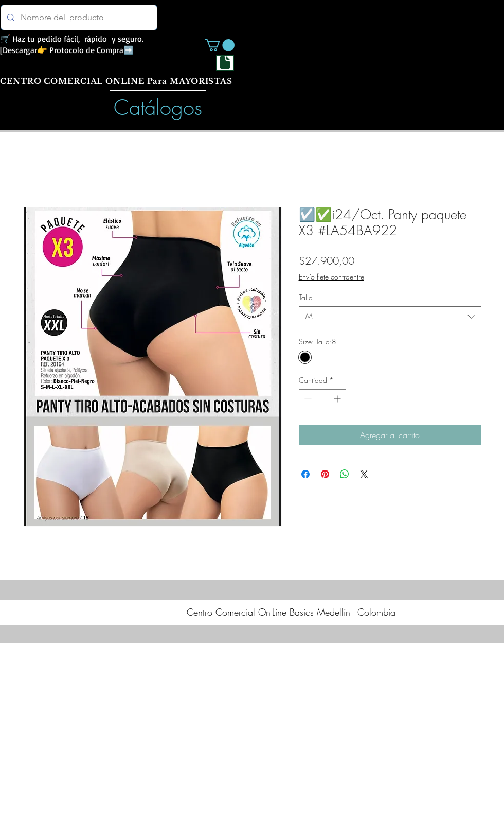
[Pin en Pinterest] (325, 474)
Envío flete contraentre (331, 277)
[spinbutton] (322, 399)
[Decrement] (307, 399)
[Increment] (338, 399)
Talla (306, 297)
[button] (220, 45)
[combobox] (390, 316)
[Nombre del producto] (78, 18)
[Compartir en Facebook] (305, 474)
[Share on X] (364, 474)
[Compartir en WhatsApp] (345, 474)
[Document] (225, 63)
